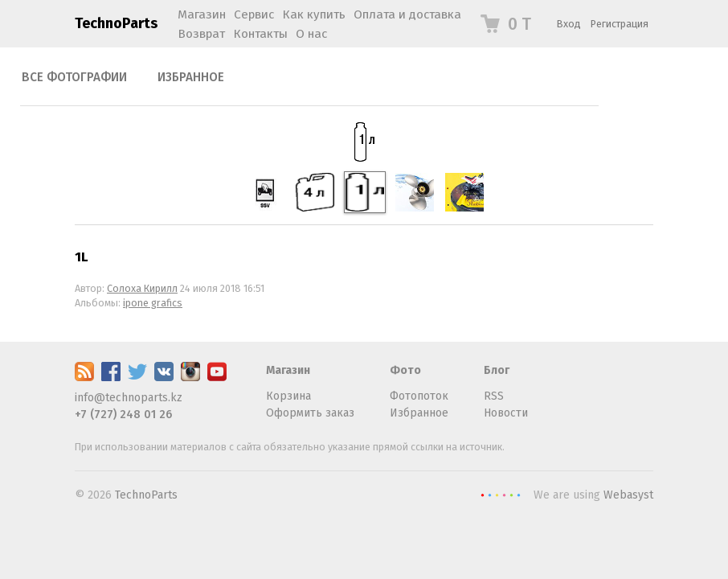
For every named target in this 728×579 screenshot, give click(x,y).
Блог (497, 370)
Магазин (288, 370)
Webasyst (628, 495)
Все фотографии (74, 77)
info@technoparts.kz (129, 398)
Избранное (191, 77)
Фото (405, 370)
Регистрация (620, 24)
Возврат (201, 34)
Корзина (288, 396)
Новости (506, 413)
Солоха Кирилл (142, 288)
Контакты (260, 34)
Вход (569, 24)
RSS (494, 396)
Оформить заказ (310, 413)
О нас (311, 34)
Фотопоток (419, 396)
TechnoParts (116, 23)
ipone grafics (153, 303)
